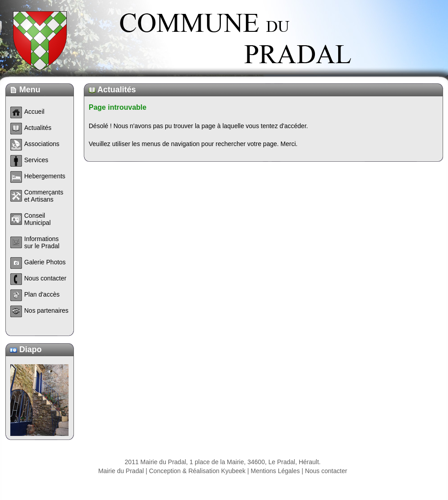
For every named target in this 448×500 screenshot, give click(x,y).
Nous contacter (326, 480)
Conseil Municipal (37, 219)
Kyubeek (233, 480)
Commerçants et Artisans (44, 196)
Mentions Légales (276, 480)
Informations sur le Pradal (42, 242)
